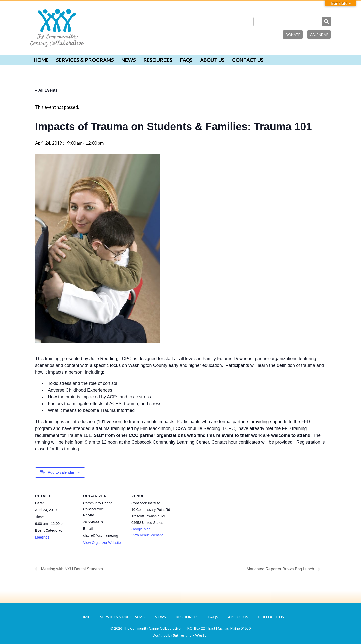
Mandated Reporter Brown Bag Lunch (281, 569)
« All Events (46, 90)
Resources (158, 60)
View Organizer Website (102, 543)
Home (41, 60)
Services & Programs (85, 60)
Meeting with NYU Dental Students (71, 569)
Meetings (42, 537)
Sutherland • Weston (191, 635)
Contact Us (248, 60)
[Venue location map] (206, 520)
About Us (212, 60)
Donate (293, 34)
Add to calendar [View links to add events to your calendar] (61, 472)
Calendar (319, 34)
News (129, 60)
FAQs (186, 60)
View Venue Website (147, 535)
